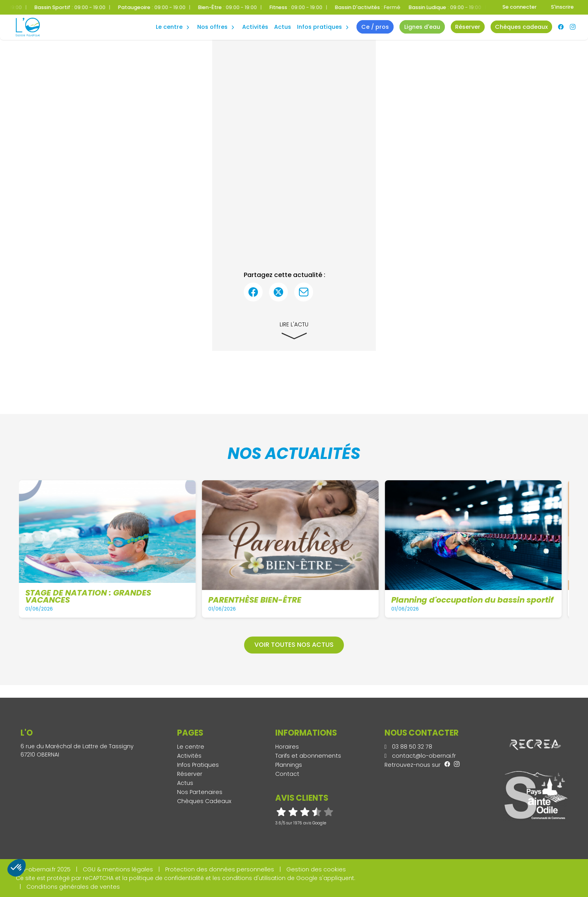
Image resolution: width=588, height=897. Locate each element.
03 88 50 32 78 (408, 747)
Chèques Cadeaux (204, 801)
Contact (287, 774)
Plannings (289, 765)
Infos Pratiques (319, 27)
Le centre (191, 747)
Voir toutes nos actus (294, 645)
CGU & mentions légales (118, 869)
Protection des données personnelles (220, 869)
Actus (283, 27)
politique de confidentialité (166, 878)
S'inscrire (562, 7)
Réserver (190, 774)
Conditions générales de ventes (73, 887)
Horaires (287, 747)
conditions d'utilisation (254, 878)
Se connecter (520, 7)
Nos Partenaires (200, 792)
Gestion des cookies (316, 869)
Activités (255, 27)
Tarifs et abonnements (308, 756)
